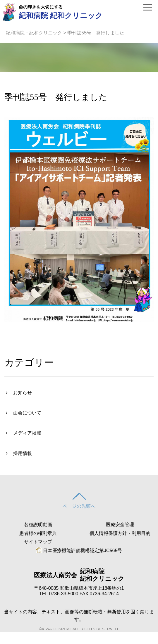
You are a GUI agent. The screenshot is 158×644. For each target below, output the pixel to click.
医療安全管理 (120, 525)
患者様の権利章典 (38, 533)
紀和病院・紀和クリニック (34, 33)
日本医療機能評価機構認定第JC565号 (79, 551)
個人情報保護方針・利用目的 (120, 533)
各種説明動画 (38, 525)
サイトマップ (38, 542)
